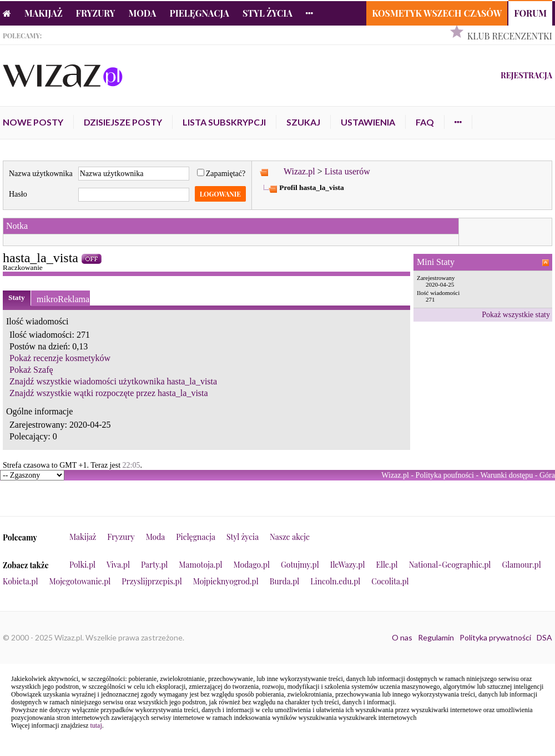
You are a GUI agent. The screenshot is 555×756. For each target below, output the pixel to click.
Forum (530, 13)
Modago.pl (252, 565)
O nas (402, 637)
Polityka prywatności (495, 637)
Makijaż (44, 13)
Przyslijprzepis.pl (152, 581)
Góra (547, 475)
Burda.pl (285, 581)
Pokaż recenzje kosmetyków (60, 358)
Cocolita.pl (390, 581)
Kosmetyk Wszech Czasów (437, 13)
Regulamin (436, 637)
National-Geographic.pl (450, 565)
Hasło (18, 194)
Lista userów (347, 171)
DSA (544, 637)
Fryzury (96, 13)
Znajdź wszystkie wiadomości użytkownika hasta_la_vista (113, 381)
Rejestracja (526, 75)
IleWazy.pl (348, 565)
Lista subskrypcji (224, 122)
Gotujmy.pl (300, 565)
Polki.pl (82, 565)
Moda (143, 13)
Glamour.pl (521, 565)
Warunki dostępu (506, 475)
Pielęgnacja (199, 13)
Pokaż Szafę (31, 370)
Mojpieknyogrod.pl (226, 581)
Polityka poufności (445, 475)
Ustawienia (368, 122)
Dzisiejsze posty (123, 122)
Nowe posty (33, 122)
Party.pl (154, 565)
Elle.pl (387, 565)
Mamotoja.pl (200, 565)
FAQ (425, 122)
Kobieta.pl (21, 581)
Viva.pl (118, 565)
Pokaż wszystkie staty (516, 315)
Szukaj (303, 122)
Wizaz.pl (299, 171)
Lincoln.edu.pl (335, 581)
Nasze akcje (290, 537)
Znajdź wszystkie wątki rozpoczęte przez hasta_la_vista (109, 393)
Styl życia (268, 13)
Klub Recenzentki (510, 36)
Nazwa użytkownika (41, 174)
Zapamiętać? (221, 174)
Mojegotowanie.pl (80, 581)
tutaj (96, 725)
